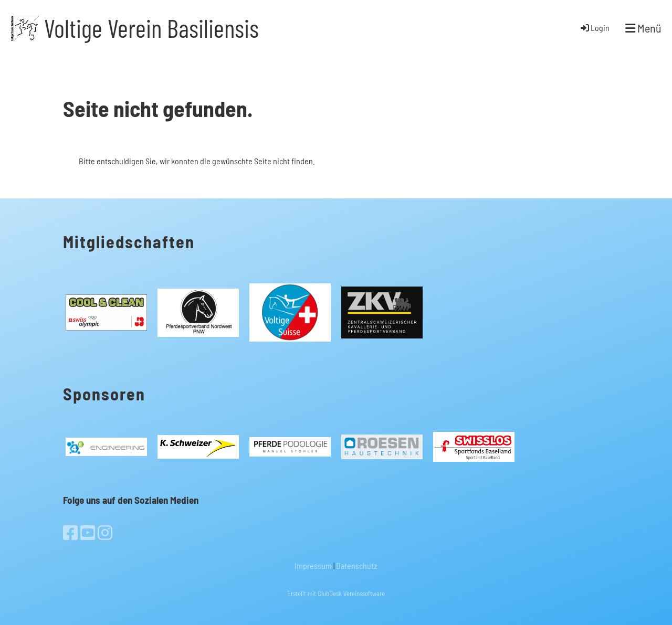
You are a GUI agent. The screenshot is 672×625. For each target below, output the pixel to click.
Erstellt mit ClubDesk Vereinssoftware (336, 594)
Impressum (313, 565)
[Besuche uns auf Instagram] (105, 532)
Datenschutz (356, 565)
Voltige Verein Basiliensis (151, 28)
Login (594, 28)
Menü (643, 28)
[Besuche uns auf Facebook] (70, 532)
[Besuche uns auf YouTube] (88, 532)
